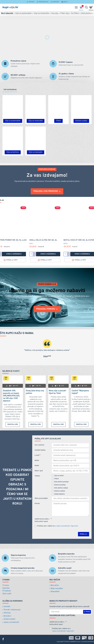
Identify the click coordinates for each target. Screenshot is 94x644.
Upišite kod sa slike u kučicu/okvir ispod (42, 520)
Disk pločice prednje (60, 482)
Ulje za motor (58, 476)
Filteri (58, 121)
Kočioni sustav (81, 121)
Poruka (37, 504)
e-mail (37, 455)
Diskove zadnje (58, 491)
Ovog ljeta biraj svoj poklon (35, 392)
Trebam (37, 476)
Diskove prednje (59, 485)
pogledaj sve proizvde (46, 191)
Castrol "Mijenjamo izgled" (80, 392)
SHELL (31, 244)
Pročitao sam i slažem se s (56, 526)
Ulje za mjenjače (36, 152)
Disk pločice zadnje (60, 488)
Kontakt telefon (40, 450)
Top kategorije (10, 90)
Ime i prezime (39, 445)
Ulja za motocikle (36, 121)
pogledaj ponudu (46, 309)
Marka (37, 461)
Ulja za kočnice (13, 152)
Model (37, 466)
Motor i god (39, 471)
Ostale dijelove (58, 494)
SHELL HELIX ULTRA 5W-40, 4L (43, 240)
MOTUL (66, 244)
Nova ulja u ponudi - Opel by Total (58, 392)
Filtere (55, 479)
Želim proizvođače (41, 498)
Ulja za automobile (13, 121)
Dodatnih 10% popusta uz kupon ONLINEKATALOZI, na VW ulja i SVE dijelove (12, 396)
